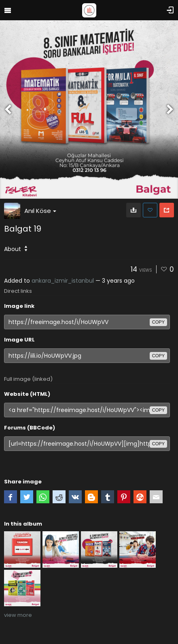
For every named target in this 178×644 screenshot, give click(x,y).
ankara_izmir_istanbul (63, 281)
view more (18, 615)
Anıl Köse (40, 211)
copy (158, 322)
